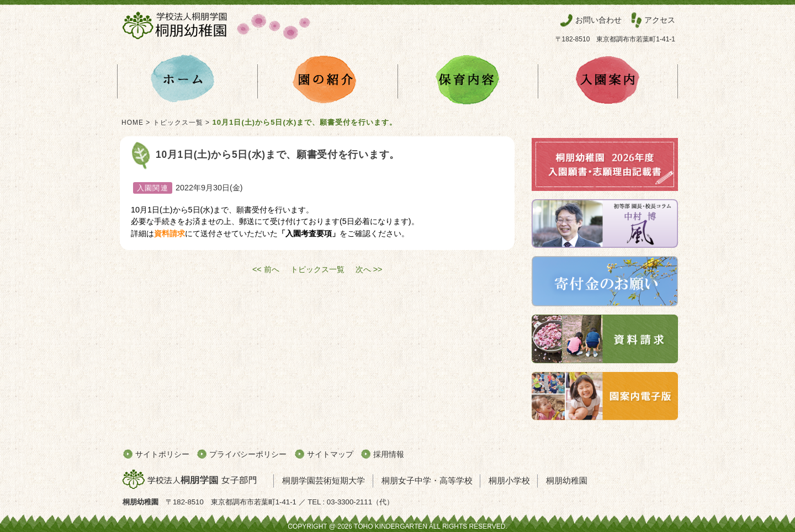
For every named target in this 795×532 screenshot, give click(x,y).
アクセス (660, 20)
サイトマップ (330, 454)
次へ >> (369, 269)
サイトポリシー (162, 454)
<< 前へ (266, 269)
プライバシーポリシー (248, 454)
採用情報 (389, 454)
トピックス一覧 (178, 123)
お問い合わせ (598, 20)
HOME (132, 123)
